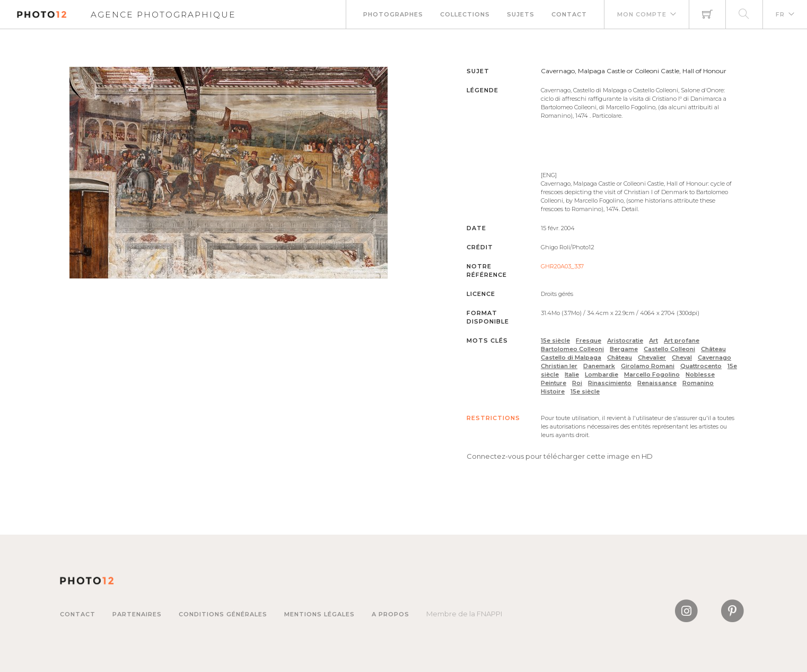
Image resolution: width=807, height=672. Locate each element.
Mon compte (642, 14)
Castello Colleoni (669, 349)
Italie (572, 374)
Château (713, 349)
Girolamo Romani (648, 366)
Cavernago (714, 357)
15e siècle (555, 341)
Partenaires (137, 614)
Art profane (682, 341)
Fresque (589, 341)
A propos (391, 614)
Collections (465, 14)
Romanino (698, 383)
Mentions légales (319, 614)
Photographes (393, 14)
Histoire (553, 391)
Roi (577, 383)
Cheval (682, 357)
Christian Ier (559, 366)
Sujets (521, 14)
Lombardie (602, 374)
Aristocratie (625, 341)
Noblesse (700, 374)
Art (654, 341)
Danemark (599, 366)
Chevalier (652, 357)
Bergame (624, 349)
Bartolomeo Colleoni (572, 349)
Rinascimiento (610, 383)
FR (780, 14)
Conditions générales (223, 614)
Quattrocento (701, 366)
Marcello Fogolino (652, 374)
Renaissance (657, 383)
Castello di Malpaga (571, 357)
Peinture (554, 383)
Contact (569, 14)
